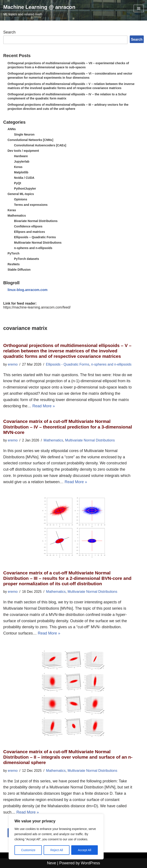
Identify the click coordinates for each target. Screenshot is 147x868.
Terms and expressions (31, 205)
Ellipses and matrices (29, 232)
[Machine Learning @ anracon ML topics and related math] (39, 10)
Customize (28, 850)
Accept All (85, 850)
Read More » (44, 406)
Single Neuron (24, 134)
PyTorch (13, 253)
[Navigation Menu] (139, 8)
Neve (52, 863)
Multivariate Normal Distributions (38, 243)
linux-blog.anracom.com (28, 290)
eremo (13, 364)
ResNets (14, 264)
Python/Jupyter (25, 189)
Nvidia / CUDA (24, 178)
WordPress (91, 863)
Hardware (21, 156)
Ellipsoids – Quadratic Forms (35, 237)
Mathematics (17, 216)
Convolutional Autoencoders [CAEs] (40, 145)
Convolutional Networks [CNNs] (30, 140)
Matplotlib (21, 172)
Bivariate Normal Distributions (36, 221)
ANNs (12, 129)
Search (9, 32)
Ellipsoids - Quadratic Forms (67, 364)
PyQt (18, 183)
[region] (56, 837)
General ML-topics (21, 194)
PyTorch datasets (27, 259)
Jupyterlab (22, 161)
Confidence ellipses (28, 226)
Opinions (21, 199)
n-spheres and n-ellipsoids (33, 248)
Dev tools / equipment (23, 151)
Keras (18, 167)
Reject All (57, 850)
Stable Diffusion (19, 270)
